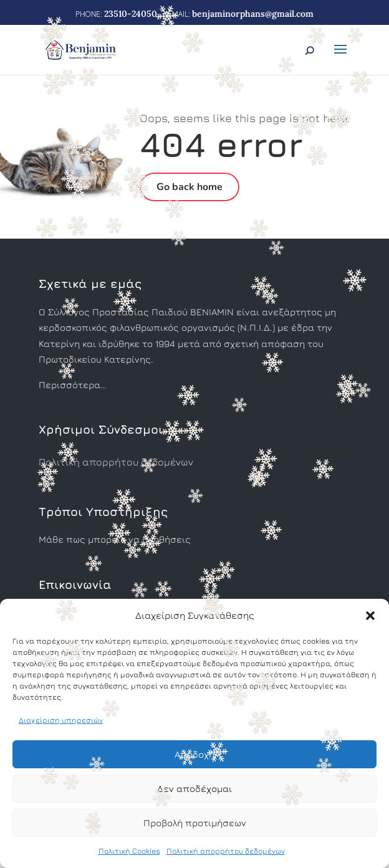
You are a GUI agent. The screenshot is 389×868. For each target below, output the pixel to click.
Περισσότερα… (72, 385)
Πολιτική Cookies (129, 851)
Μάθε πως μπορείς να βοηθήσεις (115, 539)
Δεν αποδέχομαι (194, 789)
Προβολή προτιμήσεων (195, 823)
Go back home (190, 187)
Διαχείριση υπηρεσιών (61, 720)
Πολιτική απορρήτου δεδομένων (226, 851)
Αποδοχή (194, 754)
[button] (370, 616)
